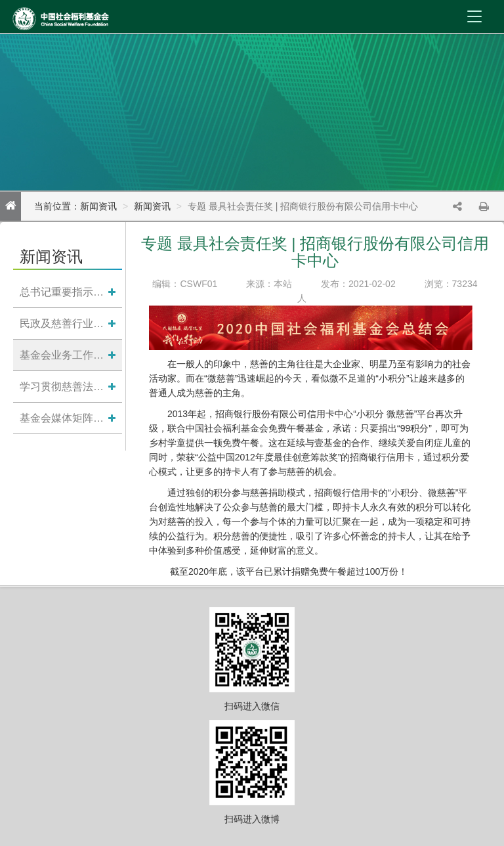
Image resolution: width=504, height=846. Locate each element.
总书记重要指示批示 (64, 292)
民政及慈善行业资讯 (64, 323)
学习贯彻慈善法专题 (64, 387)
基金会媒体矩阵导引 (64, 418)
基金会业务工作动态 (64, 355)
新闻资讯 (152, 206)
